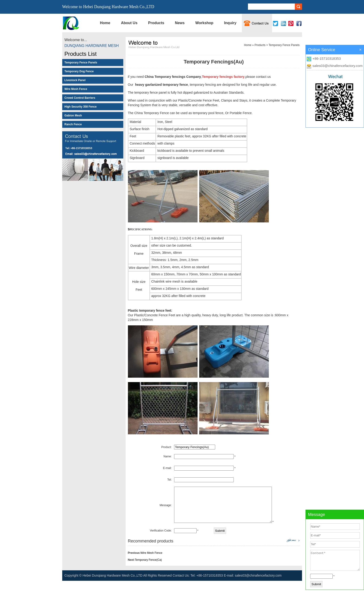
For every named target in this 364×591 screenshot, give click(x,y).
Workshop (204, 23)
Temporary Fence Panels (284, 45)
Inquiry (230, 23)
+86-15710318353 (327, 58)
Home (105, 23)
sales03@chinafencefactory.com (338, 66)
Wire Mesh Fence (151, 563)
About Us (129, 23)
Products (156, 23)
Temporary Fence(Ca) (148, 570)
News (180, 23)
